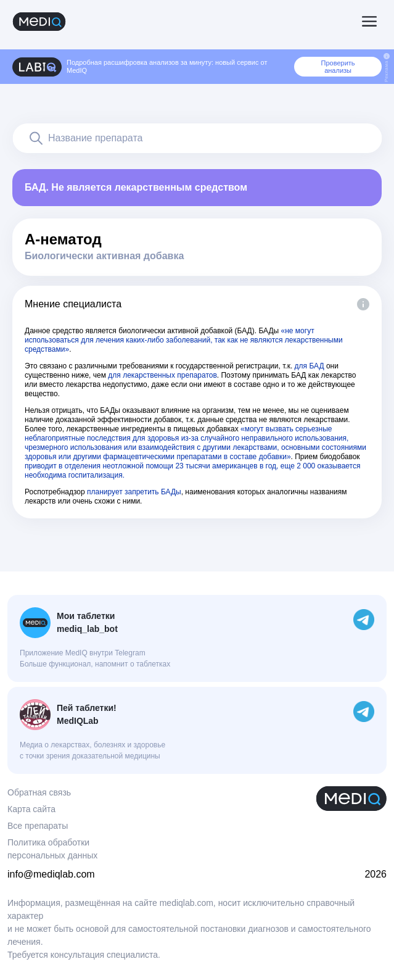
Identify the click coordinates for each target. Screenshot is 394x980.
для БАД (310, 366)
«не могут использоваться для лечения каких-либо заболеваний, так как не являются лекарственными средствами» (184, 340)
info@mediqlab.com (51, 874)
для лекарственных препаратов (162, 375)
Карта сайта (31, 809)
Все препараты (38, 826)
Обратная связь (39, 792)
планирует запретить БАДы (134, 492)
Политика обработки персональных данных (52, 849)
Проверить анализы (338, 67)
